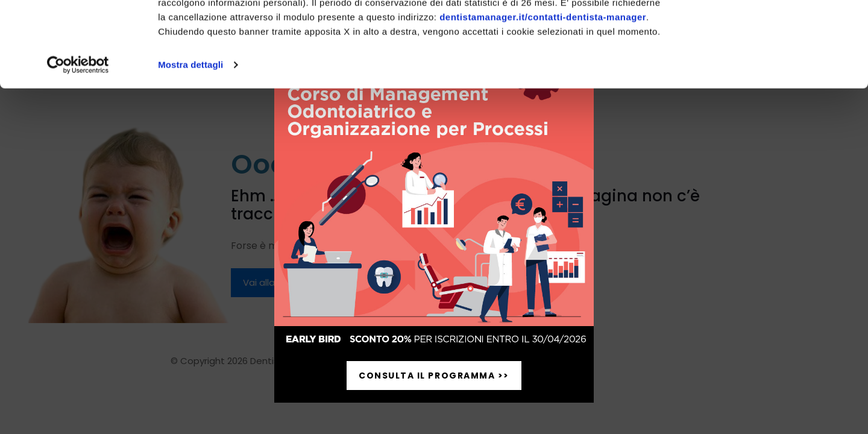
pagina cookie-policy (294, 73)
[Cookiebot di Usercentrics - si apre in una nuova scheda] (78, 150)
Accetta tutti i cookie (768, 30)
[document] (434, 217)
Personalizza (768, 65)
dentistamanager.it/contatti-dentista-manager (543, 102)
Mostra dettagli (190, 150)
